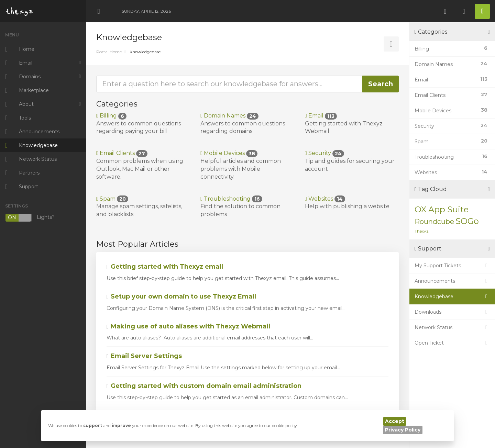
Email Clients (122, 153)
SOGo (467, 221)
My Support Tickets (452, 266)
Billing (111, 116)
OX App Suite (442, 209)
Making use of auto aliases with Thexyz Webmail (188, 326)
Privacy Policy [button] (403, 430)
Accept (395, 421)
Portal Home (109, 52)
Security (324, 153)
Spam (112, 199)
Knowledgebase (452, 296)
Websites (325, 199)
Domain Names (229, 116)
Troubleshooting (231, 199)
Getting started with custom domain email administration (204, 386)
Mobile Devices (229, 153)
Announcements (452, 281)
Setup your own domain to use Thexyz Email (181, 296)
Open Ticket (452, 343)
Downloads (452, 312)
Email (321, 116)
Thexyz (422, 231)
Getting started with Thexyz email (165, 267)
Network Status (452, 327)
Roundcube (434, 222)
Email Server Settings (144, 356)
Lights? (30, 218)
